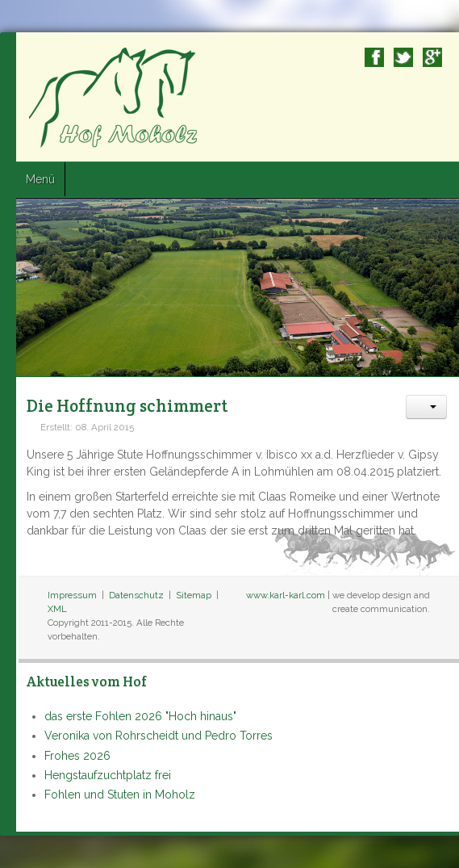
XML (57, 609)
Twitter (403, 57)
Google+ (432, 57)
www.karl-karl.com (286, 595)
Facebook (374, 57)
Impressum (72, 595)
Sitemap (194, 595)
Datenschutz (136, 595)
